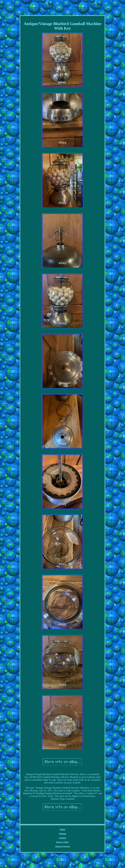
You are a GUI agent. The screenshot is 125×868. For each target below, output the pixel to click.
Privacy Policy (62, 842)
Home (62, 829)
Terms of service (63, 846)
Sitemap (62, 834)
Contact (62, 838)
